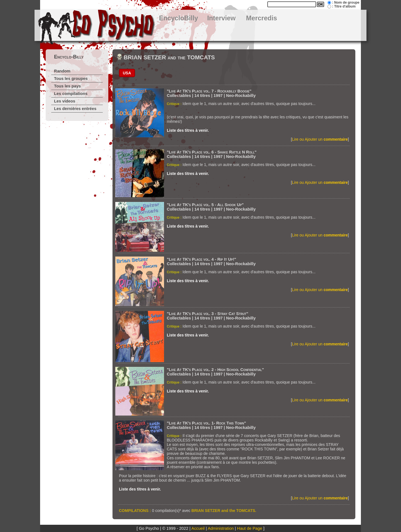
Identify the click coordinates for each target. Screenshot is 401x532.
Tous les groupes (71, 79)
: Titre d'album (344, 6)
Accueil (198, 528)
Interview (221, 18)
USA (127, 73)
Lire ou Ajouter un (320, 139)
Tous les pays (67, 86)
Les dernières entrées (75, 109)
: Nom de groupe (346, 3)
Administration (221, 528)
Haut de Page (250, 528)
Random (62, 71)
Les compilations (71, 94)
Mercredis (262, 18)
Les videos (65, 101)
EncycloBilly (179, 18)
